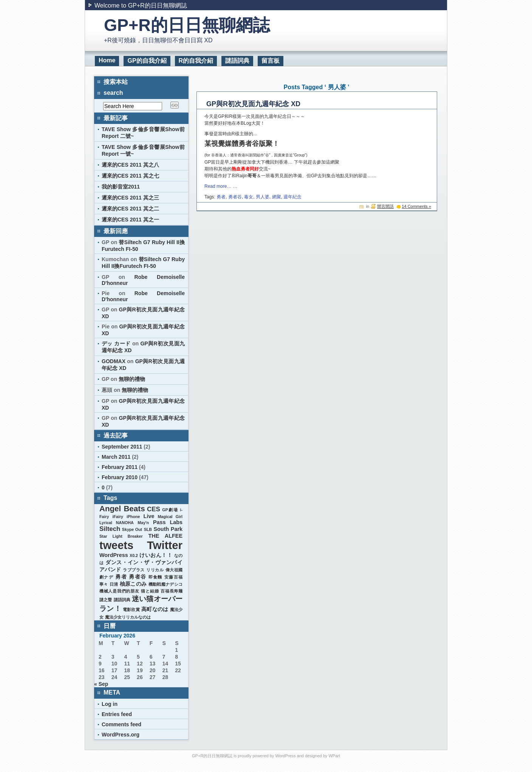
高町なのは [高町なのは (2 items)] (155, 609)
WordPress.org (121, 735)
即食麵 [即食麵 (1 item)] (155, 577)
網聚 (277, 197)
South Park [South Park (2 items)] (168, 529)
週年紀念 (292, 197)
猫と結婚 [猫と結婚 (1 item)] (150, 591)
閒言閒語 (385, 206)
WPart (334, 756)
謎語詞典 (237, 61)
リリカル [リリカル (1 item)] (155, 570)
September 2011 (122, 447)
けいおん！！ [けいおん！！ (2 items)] (156, 555)
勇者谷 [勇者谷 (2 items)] (138, 577)
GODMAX (114, 361)
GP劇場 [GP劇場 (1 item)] (170, 510)
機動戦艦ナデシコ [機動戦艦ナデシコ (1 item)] (165, 584)
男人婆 (263, 197)
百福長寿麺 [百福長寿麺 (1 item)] (172, 591)
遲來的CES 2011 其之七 (130, 176)
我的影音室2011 (121, 187)
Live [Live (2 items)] (149, 516)
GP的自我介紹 (147, 61)
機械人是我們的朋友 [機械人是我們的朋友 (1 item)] (119, 591)
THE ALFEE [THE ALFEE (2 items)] (166, 536)
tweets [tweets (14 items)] (116, 545)
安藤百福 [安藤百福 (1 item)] (173, 577)
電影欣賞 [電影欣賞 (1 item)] (131, 610)
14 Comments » (416, 206)
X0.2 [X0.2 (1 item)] (134, 555)
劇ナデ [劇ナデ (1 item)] (106, 577)
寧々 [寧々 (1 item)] (104, 584)
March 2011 (116, 457)
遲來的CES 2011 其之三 (130, 198)
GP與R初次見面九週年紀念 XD (253, 104)
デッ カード (116, 343)
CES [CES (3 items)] (154, 509)
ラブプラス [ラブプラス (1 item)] (134, 570)
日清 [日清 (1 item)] (114, 584)
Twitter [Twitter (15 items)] (165, 545)
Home (107, 60)
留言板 (271, 61)
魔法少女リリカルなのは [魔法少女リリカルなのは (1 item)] (128, 617)
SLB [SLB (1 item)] (148, 529)
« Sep (101, 684)
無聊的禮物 (132, 379)
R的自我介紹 (196, 61)
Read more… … (221, 186)
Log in (110, 704)
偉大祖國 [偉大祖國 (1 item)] (174, 570)
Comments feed (121, 724)
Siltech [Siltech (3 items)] (110, 529)
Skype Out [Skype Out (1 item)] (132, 529)
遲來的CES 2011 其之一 (130, 220)
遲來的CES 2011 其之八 (130, 165)
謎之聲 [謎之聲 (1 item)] (106, 600)
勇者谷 (235, 197)
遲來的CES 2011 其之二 (130, 209)
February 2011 (120, 467)
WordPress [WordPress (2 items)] (114, 555)
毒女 (249, 197)
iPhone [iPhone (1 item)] (133, 517)
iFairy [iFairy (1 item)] (118, 517)
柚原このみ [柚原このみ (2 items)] (133, 584)
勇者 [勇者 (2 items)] (121, 577)
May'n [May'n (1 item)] (143, 523)
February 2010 (120, 477)
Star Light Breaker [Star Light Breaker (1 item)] (121, 536)
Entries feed (117, 714)
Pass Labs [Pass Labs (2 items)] (168, 522)
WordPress (285, 756)
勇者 (221, 197)
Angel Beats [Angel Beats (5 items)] (122, 508)
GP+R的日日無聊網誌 (187, 25)
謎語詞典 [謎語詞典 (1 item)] (122, 600)
